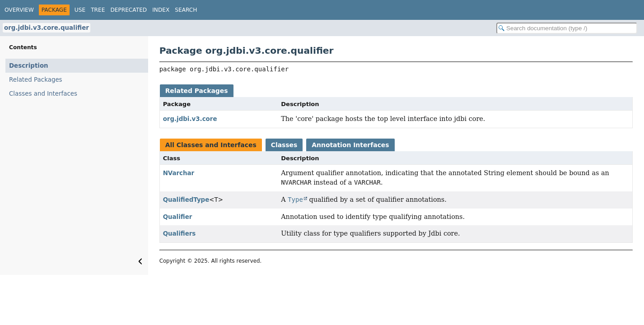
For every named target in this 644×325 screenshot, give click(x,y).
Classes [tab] (284, 145)
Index (161, 10)
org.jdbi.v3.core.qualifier (47, 28)
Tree (98, 10)
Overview (19, 10)
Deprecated (128, 10)
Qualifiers (180, 234)
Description (29, 66)
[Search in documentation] (567, 28)
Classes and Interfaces (43, 94)
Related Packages (36, 80)
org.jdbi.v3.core (190, 119)
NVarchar (179, 173)
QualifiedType (186, 200)
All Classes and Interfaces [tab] (211, 145)
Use (80, 10)
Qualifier (178, 217)
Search (186, 10)
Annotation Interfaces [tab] (350, 145)
